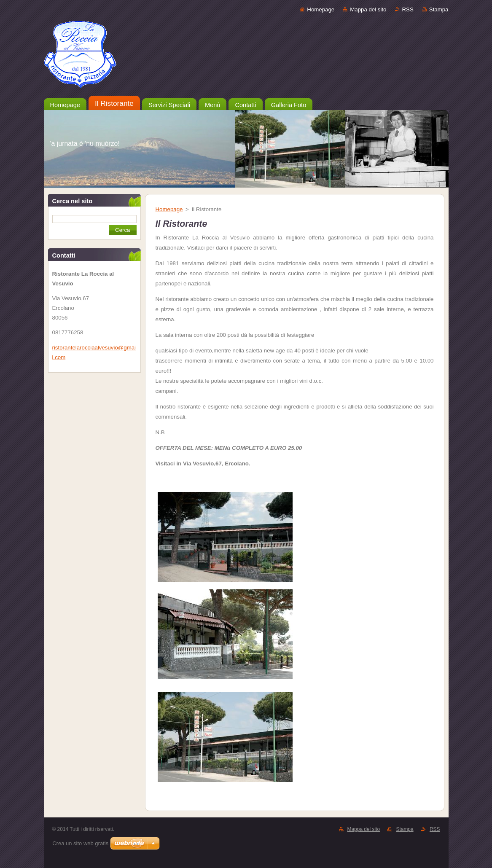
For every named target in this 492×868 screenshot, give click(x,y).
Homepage (321, 9)
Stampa (439, 9)
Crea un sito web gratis (80, 843)
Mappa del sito (368, 9)
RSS (408, 9)
